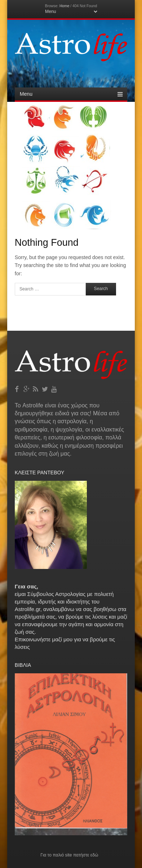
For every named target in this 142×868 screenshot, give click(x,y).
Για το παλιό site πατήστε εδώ (69, 855)
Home (64, 6)
